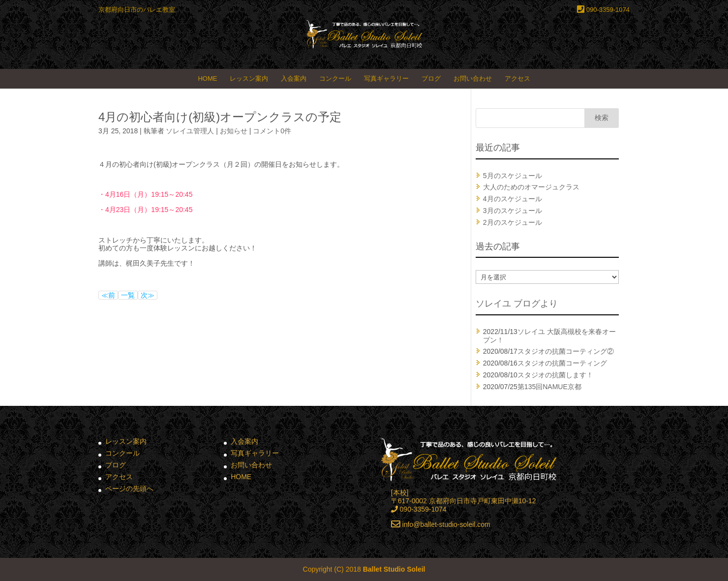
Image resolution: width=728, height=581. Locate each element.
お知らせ (234, 131)
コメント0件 (272, 131)
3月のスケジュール (513, 211)
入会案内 (294, 78)
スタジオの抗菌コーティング (562, 363)
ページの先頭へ (129, 489)
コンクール (335, 78)
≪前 (108, 295)
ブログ (431, 78)
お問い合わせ (473, 78)
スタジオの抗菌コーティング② (566, 351)
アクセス (517, 78)
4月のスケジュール (513, 199)
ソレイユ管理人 (190, 131)
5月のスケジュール (513, 176)
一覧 (128, 295)
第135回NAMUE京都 (549, 387)
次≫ (148, 295)
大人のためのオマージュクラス (531, 187)
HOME (207, 78)
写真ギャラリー (386, 78)
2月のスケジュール (513, 222)
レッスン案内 (249, 78)
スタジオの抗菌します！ (555, 375)
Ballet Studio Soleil (394, 569)
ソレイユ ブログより (517, 304)
